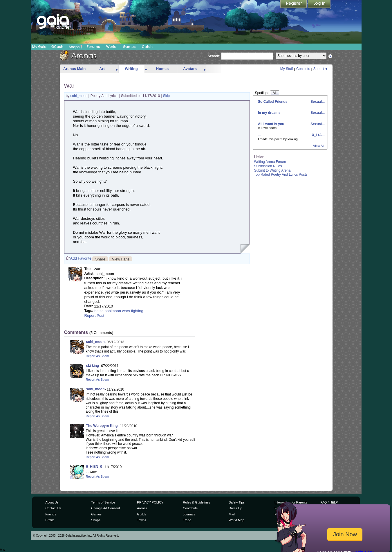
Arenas (142, 508)
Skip (166, 96)
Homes (162, 69)
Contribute (190, 508)
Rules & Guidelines (196, 502)
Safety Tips (237, 502)
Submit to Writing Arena (272, 170)
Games (129, 47)
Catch (147, 47)
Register (294, 4)
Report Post (94, 315)
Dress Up (235, 508)
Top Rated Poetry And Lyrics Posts (281, 175)
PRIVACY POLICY (150, 502)
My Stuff (287, 69)
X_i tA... (318, 135)
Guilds (141, 514)
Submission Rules (268, 166)
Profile (50, 520)
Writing (131, 69)
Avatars (190, 69)
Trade (187, 520)
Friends (51, 514)
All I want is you (271, 124)
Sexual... (317, 102)
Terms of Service (103, 502)
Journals (189, 514)
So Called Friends (273, 102)
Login (319, 4)
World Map (236, 520)
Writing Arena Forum (270, 162)
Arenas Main (74, 69)
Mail (232, 514)
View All (319, 146)
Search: (214, 56)
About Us (52, 502)
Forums (93, 47)
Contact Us (53, 508)
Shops (75, 47)
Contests (303, 69)
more (117, 69)
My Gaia (39, 47)
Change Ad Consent (105, 508)
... (259, 135)
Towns (141, 520)
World (111, 47)
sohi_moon (80, 96)
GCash (57, 47)
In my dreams (269, 113)
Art (102, 69)
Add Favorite (81, 258)
